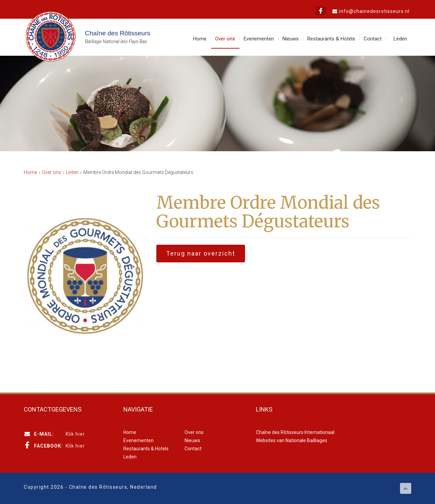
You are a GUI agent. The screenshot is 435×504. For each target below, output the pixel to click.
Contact (373, 39)
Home (200, 39)
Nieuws (291, 39)
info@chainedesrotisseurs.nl (374, 11)
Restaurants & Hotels (331, 39)
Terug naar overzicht (201, 253)
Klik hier (75, 434)
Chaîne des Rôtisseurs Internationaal (295, 432)
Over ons (225, 39)
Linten (72, 172)
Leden (400, 39)
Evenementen (259, 39)
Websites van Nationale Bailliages (292, 440)
